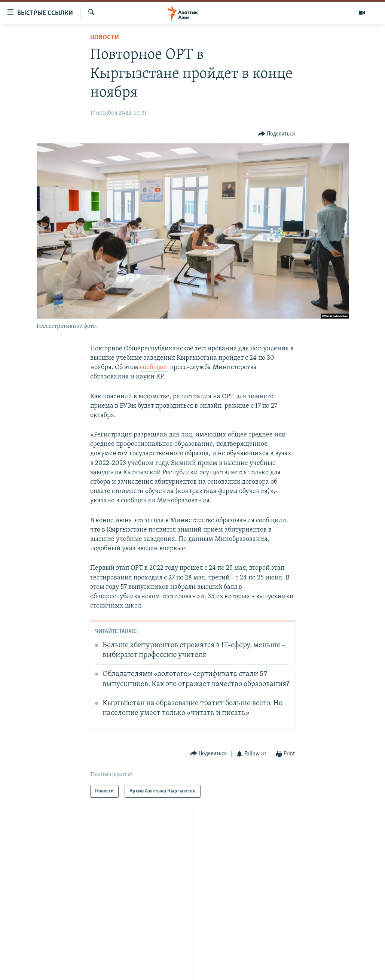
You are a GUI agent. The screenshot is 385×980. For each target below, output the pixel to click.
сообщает (154, 367)
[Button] (277, 134)
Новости (105, 38)
